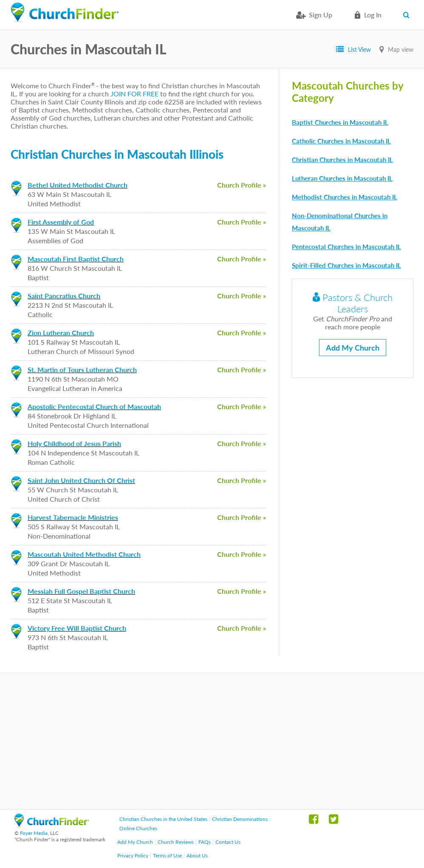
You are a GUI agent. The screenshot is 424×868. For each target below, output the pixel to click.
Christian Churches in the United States (163, 819)
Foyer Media (34, 833)
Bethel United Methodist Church (78, 185)
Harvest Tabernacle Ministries (73, 517)
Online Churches (138, 828)
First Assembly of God (61, 222)
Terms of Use (167, 855)
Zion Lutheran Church (61, 333)
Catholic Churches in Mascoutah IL (341, 141)
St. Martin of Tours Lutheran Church (82, 369)
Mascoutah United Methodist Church (84, 554)
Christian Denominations (240, 819)
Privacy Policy (133, 855)
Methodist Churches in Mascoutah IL (345, 197)
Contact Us (228, 842)
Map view (401, 49)
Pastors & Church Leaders (353, 303)
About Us (197, 855)
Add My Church (353, 348)
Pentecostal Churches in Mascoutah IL (346, 247)
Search (408, 15)
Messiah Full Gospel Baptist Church (81, 591)
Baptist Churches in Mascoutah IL (340, 122)
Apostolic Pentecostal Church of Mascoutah (94, 406)
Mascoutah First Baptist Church (76, 259)
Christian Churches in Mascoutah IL (342, 160)
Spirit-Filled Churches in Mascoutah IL (346, 265)
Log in (373, 15)
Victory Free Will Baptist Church (77, 628)
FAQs (205, 842)
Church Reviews (176, 842)
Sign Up (321, 15)
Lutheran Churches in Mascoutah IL (342, 178)
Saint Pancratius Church (64, 296)
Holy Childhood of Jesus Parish (74, 443)
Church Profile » (242, 185)
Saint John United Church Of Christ (81, 480)
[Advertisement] (212, 741)
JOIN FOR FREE (134, 94)
